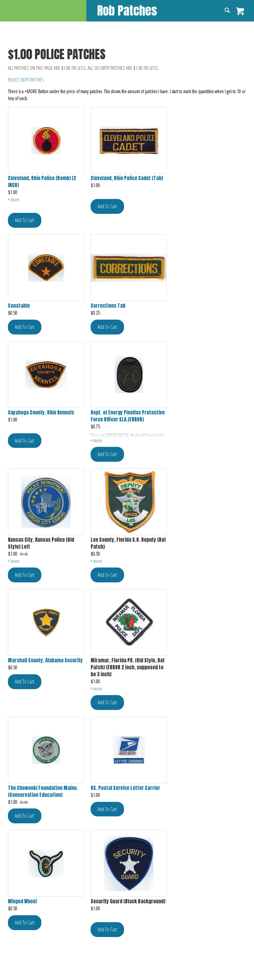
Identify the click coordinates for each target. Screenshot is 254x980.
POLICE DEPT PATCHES (26, 80)
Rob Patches (127, 10)
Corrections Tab (108, 306)
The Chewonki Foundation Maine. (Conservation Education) (43, 792)
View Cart (240, 11)
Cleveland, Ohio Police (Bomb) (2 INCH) (42, 182)
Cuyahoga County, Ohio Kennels (41, 413)
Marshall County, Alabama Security (45, 661)
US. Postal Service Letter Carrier (125, 788)
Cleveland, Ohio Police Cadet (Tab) (127, 178)
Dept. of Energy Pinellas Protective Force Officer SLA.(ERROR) (128, 416)
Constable (19, 306)
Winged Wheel (22, 902)
